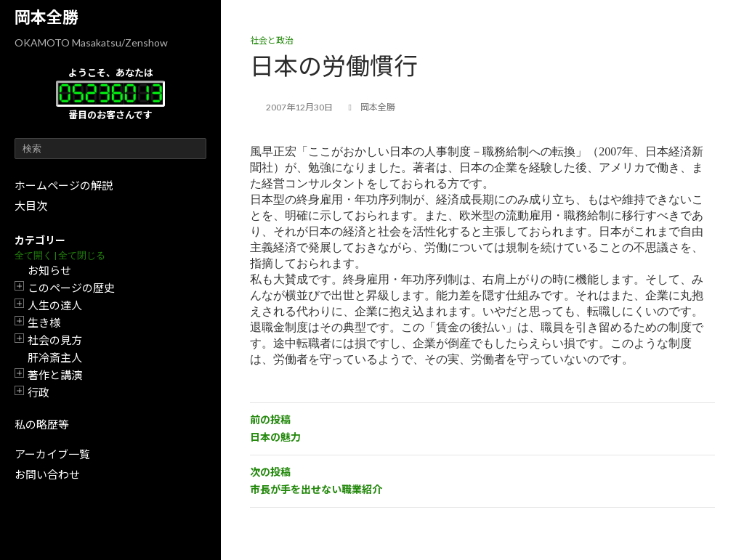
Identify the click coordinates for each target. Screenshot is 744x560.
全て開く (33, 255)
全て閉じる (82, 255)
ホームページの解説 (64, 185)
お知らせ (49, 270)
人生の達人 (55, 305)
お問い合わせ (47, 474)
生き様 (44, 322)
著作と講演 (55, 375)
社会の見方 (55, 340)
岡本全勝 (46, 17)
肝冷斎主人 (55, 357)
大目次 (31, 206)
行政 (39, 392)
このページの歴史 (71, 288)
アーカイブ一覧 (52, 454)
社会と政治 (272, 40)
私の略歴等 (42, 424)
